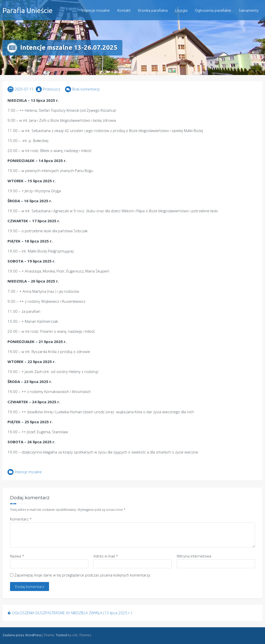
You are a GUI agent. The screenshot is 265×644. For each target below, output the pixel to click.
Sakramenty (249, 11)
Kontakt (124, 11)
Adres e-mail (106, 556)
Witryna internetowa (194, 556)
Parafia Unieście (28, 10)
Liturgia (181, 11)
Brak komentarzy (86, 89)
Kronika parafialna (153, 11)
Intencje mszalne (96, 11)
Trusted (61, 635)
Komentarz (21, 519)
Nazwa (17, 556)
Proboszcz (52, 89)
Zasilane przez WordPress (22, 635)
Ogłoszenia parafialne (213, 11)
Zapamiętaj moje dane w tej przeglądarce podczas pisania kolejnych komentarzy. (83, 575)
